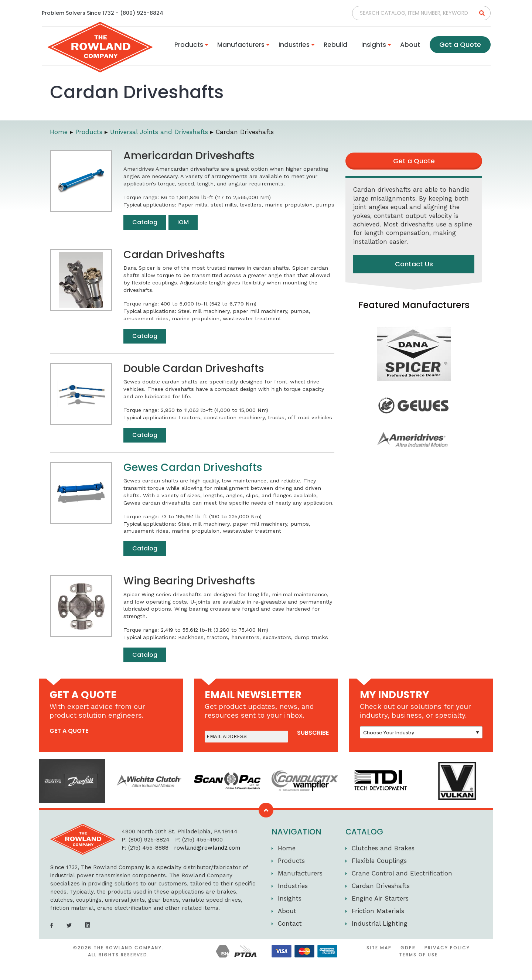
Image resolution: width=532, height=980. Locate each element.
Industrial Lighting (380, 923)
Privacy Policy (447, 948)
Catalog (145, 222)
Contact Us (414, 264)
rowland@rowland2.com (200, 848)
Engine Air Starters (380, 898)
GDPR (408, 948)
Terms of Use (418, 955)
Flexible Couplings (379, 861)
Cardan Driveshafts (381, 886)
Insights (374, 45)
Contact (290, 923)
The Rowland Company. (129, 948)
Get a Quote (460, 45)
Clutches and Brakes (383, 848)
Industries (294, 45)
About (410, 45)
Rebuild (335, 45)
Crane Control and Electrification (402, 873)
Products (189, 45)
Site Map (379, 948)
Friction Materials (378, 911)
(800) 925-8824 (142, 13)
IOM (183, 222)
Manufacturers (241, 45)
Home (287, 848)
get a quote (69, 731)
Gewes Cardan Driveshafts (193, 467)
